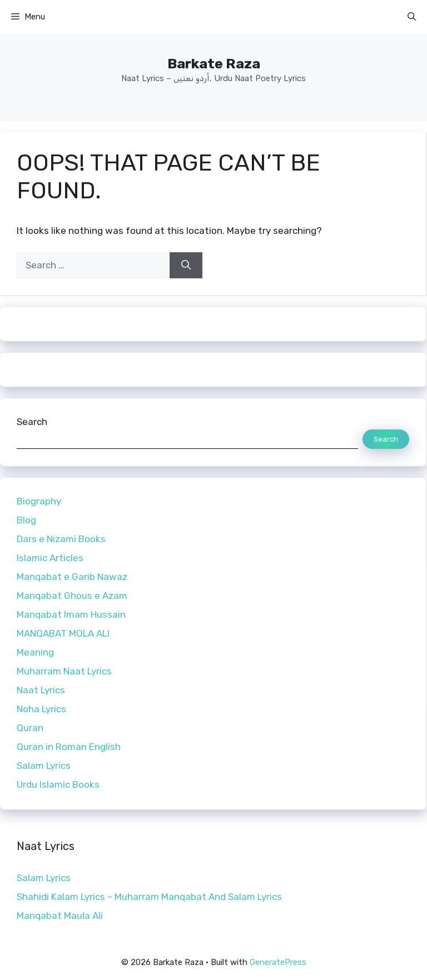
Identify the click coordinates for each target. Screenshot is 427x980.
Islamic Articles (50, 558)
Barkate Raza (214, 64)
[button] (412, 17)
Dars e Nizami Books (61, 539)
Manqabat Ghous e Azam (72, 596)
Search (32, 422)
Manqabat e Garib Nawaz (72, 577)
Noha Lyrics (41, 709)
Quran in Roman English (69, 747)
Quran (30, 728)
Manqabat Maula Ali (60, 916)
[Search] (186, 266)
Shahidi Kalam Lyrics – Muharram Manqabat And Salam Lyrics (149, 897)
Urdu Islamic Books (58, 784)
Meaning (35, 652)
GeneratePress (278, 962)
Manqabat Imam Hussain (71, 614)
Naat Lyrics (41, 690)
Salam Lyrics (44, 766)
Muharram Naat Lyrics (64, 671)
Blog (26, 520)
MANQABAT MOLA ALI (63, 633)
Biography (39, 501)
